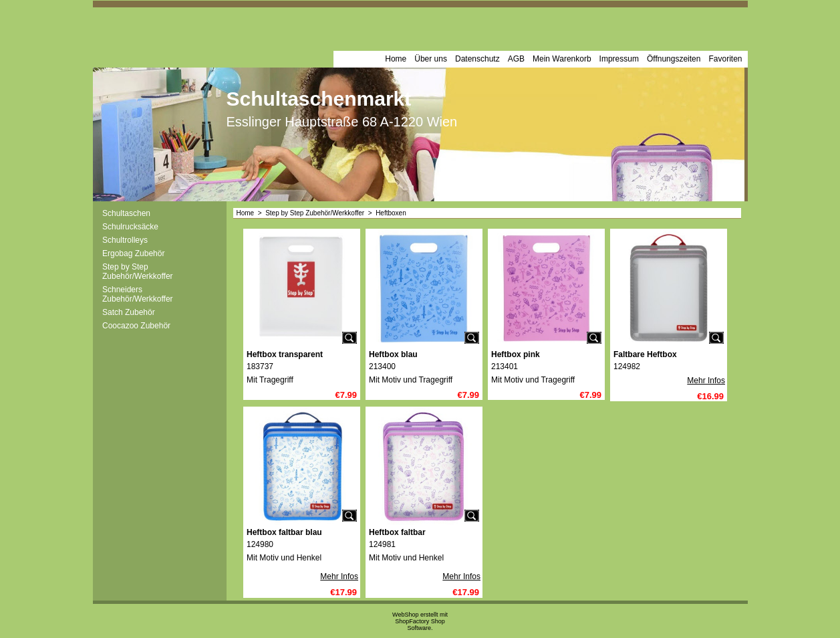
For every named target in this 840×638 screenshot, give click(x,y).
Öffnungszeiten (674, 59)
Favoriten (725, 59)
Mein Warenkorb (562, 59)
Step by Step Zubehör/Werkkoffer (138, 272)
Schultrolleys (125, 240)
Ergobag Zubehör (133, 253)
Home (396, 59)
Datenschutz (477, 59)
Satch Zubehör (129, 312)
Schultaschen (126, 213)
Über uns (431, 59)
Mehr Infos (706, 381)
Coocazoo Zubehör (136, 326)
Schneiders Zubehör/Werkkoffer (138, 294)
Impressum (619, 59)
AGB (516, 59)
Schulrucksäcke (130, 227)
